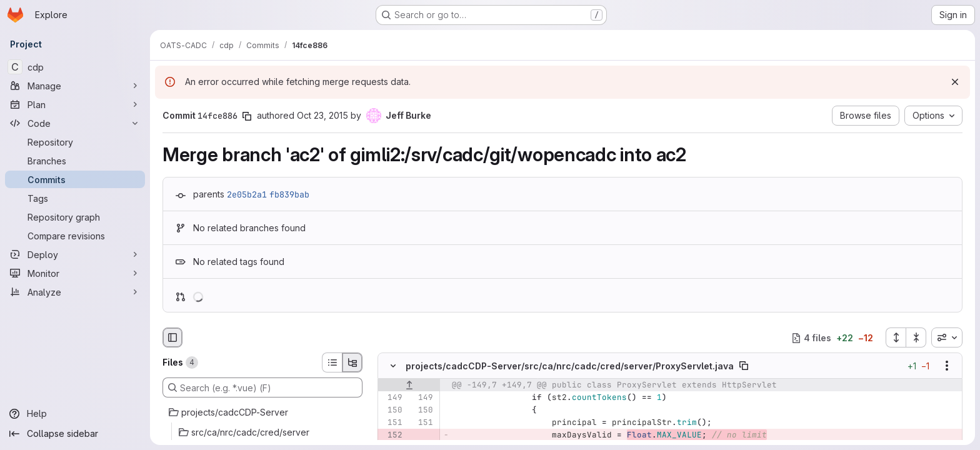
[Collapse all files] (916, 337)
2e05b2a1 (247, 194)
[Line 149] (392, 398)
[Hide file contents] (393, 366)
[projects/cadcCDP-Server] (262, 412)
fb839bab (289, 194)
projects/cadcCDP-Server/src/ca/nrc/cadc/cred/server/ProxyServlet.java (570, 366)
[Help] (75, 414)
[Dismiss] (955, 82)
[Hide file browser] (172, 337)
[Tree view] (352, 362)
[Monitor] (75, 273)
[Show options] (947, 366)
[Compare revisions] (75, 236)
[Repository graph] (75, 217)
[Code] (75, 123)
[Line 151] (392, 423)
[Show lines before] (409, 386)
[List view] (332, 362)
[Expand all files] (896, 337)
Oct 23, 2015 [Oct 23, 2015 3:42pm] (322, 115)
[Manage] (75, 86)
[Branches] (75, 161)
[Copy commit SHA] (247, 116)
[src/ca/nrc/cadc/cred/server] (262, 432)
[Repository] (75, 142)
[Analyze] (75, 292)
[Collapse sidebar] (75, 434)
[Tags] (75, 198)
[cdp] (75, 67)
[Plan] (75, 104)
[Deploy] (75, 254)
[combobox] (947, 337)
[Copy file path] (744, 366)
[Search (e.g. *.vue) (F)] (262, 387)
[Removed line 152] (392, 436)
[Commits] (75, 179)
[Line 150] (392, 411)
